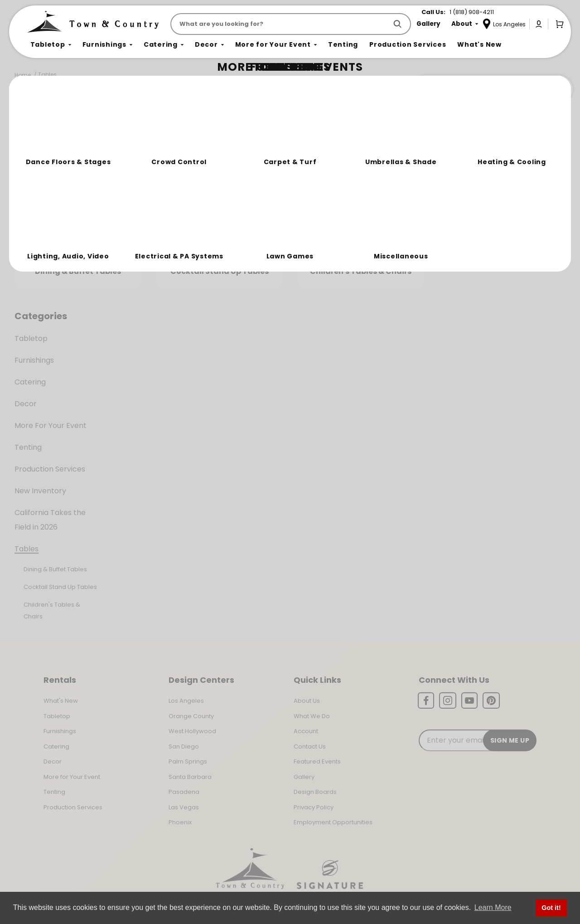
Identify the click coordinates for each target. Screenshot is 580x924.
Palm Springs (188, 761)
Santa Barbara (190, 777)
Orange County (191, 716)
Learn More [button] (493, 907)
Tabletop (31, 338)
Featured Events (317, 761)
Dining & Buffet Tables (55, 569)
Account (306, 731)
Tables (47, 75)
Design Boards (315, 792)
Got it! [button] (551, 908)
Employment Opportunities (333, 822)
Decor (26, 404)
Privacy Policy (314, 807)
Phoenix (180, 822)
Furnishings (34, 360)
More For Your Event (51, 426)
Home (23, 75)
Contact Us (310, 746)
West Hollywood (192, 731)
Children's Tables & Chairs (52, 610)
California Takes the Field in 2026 (50, 520)
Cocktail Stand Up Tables (60, 587)
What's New (61, 701)
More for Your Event (72, 777)
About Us (307, 701)
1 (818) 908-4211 (472, 12)
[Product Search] (281, 24)
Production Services (50, 469)
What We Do (312, 716)
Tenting (28, 447)
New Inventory (40, 491)
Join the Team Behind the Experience (492, 89)
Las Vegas (184, 807)
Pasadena (184, 792)
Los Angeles (186, 701)
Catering (30, 382)
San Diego (184, 746)
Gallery (304, 777)
